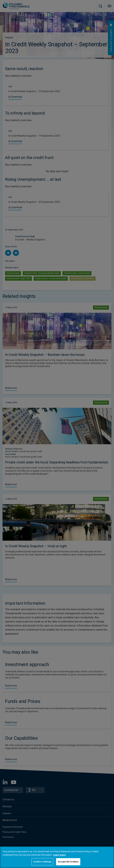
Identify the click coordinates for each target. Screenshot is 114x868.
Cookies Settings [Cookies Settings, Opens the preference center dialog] (42, 862)
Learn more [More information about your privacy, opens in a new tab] (59, 855)
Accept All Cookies (68, 862)
